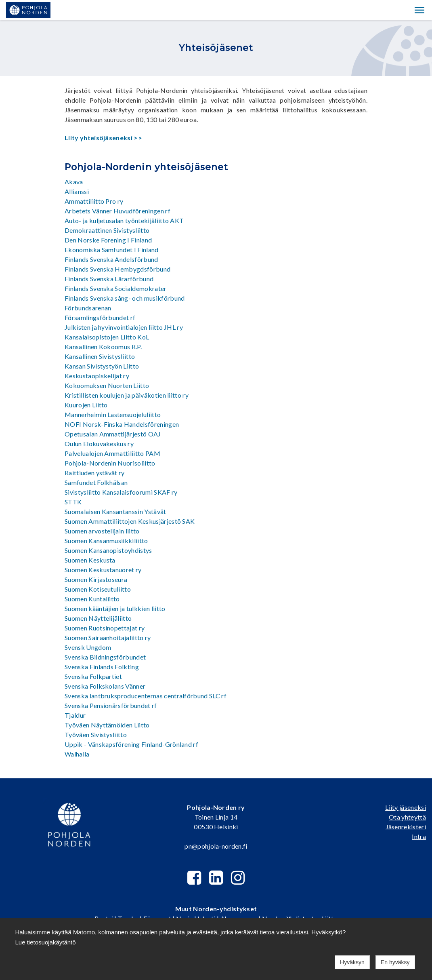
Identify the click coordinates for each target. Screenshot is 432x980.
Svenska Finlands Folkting (102, 667)
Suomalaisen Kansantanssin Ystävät (115, 511)
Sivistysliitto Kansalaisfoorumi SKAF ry (121, 492)
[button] (419, 10)
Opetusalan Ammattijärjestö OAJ (113, 434)
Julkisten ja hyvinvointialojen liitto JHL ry (124, 327)
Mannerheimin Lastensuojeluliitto (113, 414)
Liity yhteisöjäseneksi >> (103, 138)
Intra (419, 836)
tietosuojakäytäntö (51, 942)
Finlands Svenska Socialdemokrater (116, 288)
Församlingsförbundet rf (100, 317)
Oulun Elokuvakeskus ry (99, 444)
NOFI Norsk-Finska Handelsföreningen (122, 424)
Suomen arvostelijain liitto (102, 531)
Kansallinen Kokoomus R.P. (103, 347)
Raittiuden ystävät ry (95, 473)
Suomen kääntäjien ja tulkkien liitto (115, 608)
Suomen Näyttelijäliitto (98, 618)
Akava (74, 182)
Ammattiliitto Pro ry (94, 201)
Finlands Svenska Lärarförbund (109, 279)
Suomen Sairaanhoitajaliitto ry (108, 638)
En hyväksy (395, 962)
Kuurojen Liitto (86, 405)
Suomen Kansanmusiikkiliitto (106, 541)
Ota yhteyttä (407, 817)
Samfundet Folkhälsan (96, 482)
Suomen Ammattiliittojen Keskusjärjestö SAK (130, 521)
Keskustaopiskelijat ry (97, 376)
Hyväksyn (352, 962)
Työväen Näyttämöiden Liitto (107, 725)
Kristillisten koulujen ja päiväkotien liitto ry (127, 395)
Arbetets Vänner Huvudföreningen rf (117, 211)
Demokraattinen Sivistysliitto (107, 230)
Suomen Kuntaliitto (92, 599)
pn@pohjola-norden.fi (216, 846)
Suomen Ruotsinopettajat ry (105, 628)
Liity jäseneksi (406, 807)
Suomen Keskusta (90, 560)
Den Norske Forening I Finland (108, 240)
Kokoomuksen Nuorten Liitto (107, 385)
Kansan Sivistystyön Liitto (102, 366)
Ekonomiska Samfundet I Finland (112, 250)
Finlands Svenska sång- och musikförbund (125, 298)
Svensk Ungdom (88, 647)
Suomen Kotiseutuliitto (98, 589)
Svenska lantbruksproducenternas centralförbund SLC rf (146, 696)
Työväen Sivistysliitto (96, 734)
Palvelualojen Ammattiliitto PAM (112, 453)
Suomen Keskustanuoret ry (103, 570)
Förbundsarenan (88, 308)
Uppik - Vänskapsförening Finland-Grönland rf (131, 744)
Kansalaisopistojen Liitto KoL (107, 337)
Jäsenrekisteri (406, 827)
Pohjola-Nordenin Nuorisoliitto (110, 463)
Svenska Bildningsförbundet (105, 657)
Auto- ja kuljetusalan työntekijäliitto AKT (124, 220)
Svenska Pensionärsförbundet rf (111, 705)
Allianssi (77, 191)
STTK (73, 502)
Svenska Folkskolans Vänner (105, 686)
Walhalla (77, 754)
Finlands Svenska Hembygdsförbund (117, 269)
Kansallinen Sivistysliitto (100, 356)
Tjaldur (75, 715)
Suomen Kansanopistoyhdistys (108, 550)
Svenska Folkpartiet (93, 676)
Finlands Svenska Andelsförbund (111, 259)
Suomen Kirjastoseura (96, 579)
